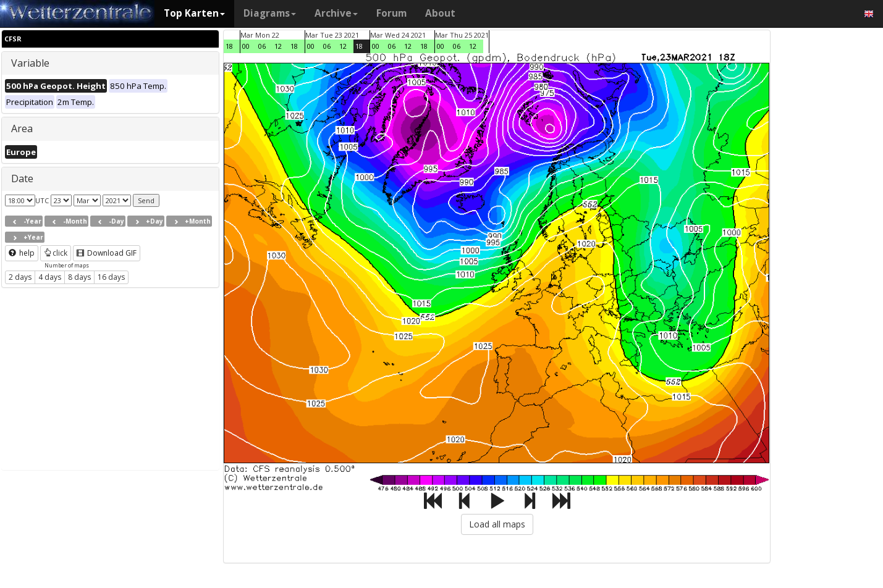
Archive (336, 13)
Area (22, 128)
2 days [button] (20, 277)
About (440, 13)
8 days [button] (79, 277)
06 (262, 46)
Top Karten (194, 13)
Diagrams (270, 13)
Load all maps (497, 524)
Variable (30, 63)
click (56, 253)
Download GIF (107, 253)
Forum (391, 13)
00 (246, 46)
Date (22, 178)
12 (278, 46)
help (22, 253)
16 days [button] (111, 277)
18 (229, 46)
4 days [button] (50, 277)
